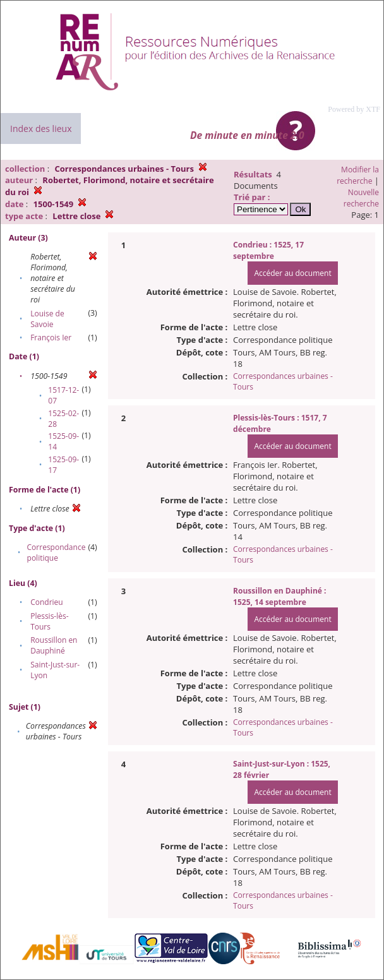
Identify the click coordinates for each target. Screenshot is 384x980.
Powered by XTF (354, 109)
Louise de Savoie (47, 319)
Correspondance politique (57, 553)
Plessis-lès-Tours (49, 621)
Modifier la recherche (358, 175)
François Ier (51, 338)
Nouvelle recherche (361, 198)
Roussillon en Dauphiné (54, 645)
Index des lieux (41, 128)
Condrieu (47, 602)
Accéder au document (292, 273)
